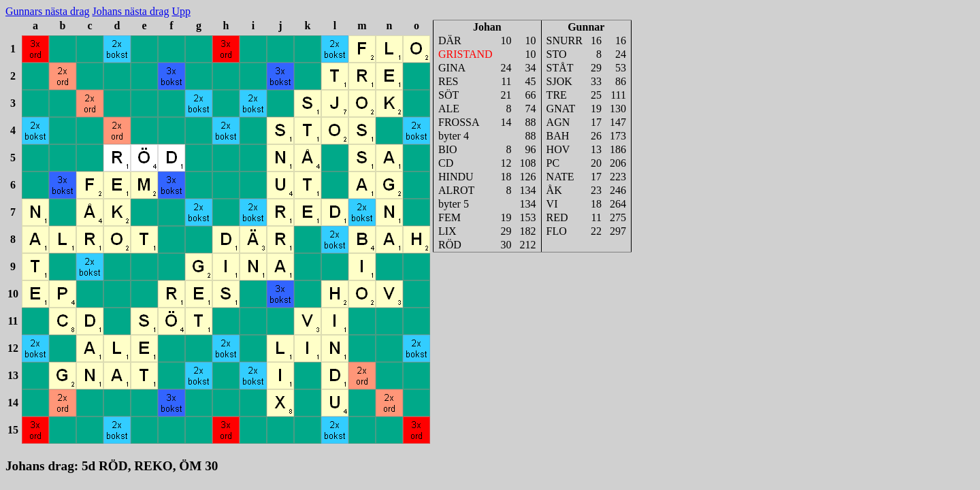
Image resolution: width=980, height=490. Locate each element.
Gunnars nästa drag (48, 11)
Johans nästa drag (131, 11)
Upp (181, 11)
